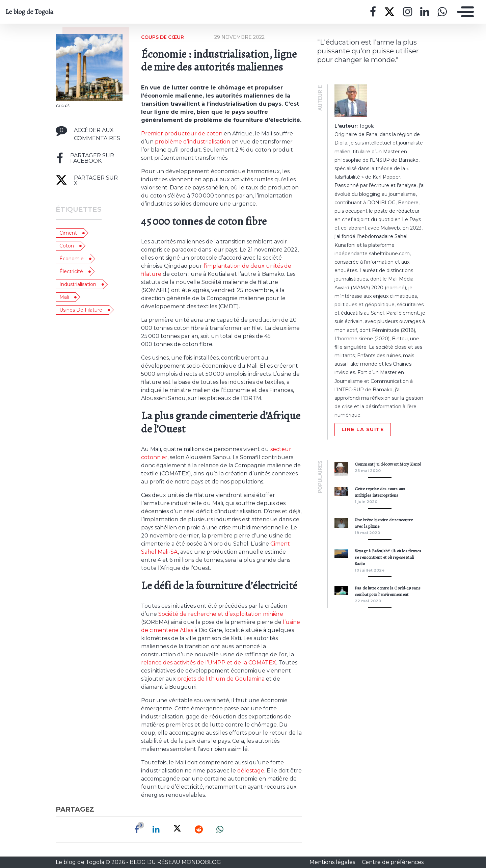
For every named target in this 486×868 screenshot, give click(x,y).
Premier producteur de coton (182, 134)
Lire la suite (363, 429)
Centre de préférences (393, 862)
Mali (64, 297)
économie (72, 259)
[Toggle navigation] (464, 12)
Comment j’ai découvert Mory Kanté (388, 464)
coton (67, 246)
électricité (71, 271)
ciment (68, 233)
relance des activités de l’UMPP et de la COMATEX (209, 663)
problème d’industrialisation (193, 142)
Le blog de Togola (29, 12)
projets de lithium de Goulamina (221, 679)
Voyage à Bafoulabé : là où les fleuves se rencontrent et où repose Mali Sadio (388, 557)
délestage (251, 771)
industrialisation (78, 284)
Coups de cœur (163, 37)
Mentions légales (333, 862)
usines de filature (81, 310)
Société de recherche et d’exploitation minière (221, 614)
